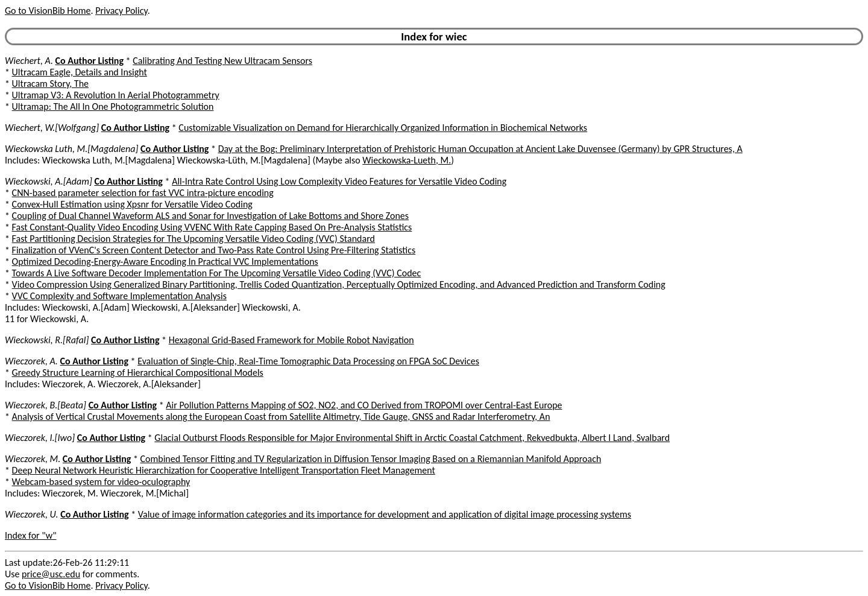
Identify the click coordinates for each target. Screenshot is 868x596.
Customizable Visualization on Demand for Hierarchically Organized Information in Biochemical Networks (383, 128)
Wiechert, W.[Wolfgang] (52, 128)
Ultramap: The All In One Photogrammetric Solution (113, 106)
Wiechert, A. (29, 61)
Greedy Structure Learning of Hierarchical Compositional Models (138, 372)
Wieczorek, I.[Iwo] (40, 438)
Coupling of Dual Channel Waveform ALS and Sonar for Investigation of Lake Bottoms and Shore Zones (210, 216)
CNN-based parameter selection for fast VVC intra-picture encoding (143, 193)
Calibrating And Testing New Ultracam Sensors (222, 61)
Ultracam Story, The (50, 84)
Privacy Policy (121, 11)
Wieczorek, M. (33, 459)
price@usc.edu (51, 574)
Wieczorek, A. (31, 361)
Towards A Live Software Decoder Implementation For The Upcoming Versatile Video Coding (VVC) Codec (217, 273)
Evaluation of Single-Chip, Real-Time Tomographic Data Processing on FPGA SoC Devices (308, 361)
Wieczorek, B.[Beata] (46, 405)
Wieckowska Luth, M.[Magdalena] (71, 149)
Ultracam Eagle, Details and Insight (80, 72)
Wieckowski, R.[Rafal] (47, 340)
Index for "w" (31, 535)
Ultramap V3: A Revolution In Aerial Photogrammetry (116, 95)
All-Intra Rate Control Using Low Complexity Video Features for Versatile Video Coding (339, 181)
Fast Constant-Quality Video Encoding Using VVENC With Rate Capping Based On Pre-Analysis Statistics (212, 227)
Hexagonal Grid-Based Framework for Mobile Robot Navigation (291, 340)
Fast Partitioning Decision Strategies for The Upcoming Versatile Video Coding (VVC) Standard (193, 239)
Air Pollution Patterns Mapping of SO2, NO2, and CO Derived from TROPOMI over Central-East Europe (364, 405)
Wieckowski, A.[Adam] (49, 181)
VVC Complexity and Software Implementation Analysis (119, 296)
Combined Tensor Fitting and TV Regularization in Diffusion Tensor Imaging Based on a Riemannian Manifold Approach (371, 459)
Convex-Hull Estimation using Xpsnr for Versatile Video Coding (132, 204)
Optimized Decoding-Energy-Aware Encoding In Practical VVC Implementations (165, 262)
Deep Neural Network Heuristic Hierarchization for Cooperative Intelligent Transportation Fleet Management (224, 470)
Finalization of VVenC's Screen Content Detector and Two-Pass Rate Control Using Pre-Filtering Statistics (214, 250)
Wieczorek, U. (32, 514)
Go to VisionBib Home (48, 11)
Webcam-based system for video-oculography (101, 482)
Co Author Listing (90, 61)
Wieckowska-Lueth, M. (407, 160)
